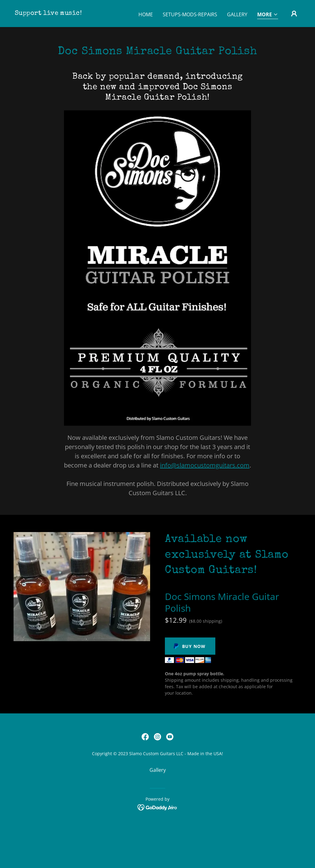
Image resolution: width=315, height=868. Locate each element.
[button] (268, 15)
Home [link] (146, 14)
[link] (48, 13)
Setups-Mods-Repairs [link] (190, 14)
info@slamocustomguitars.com (205, 465)
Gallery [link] (237, 14)
